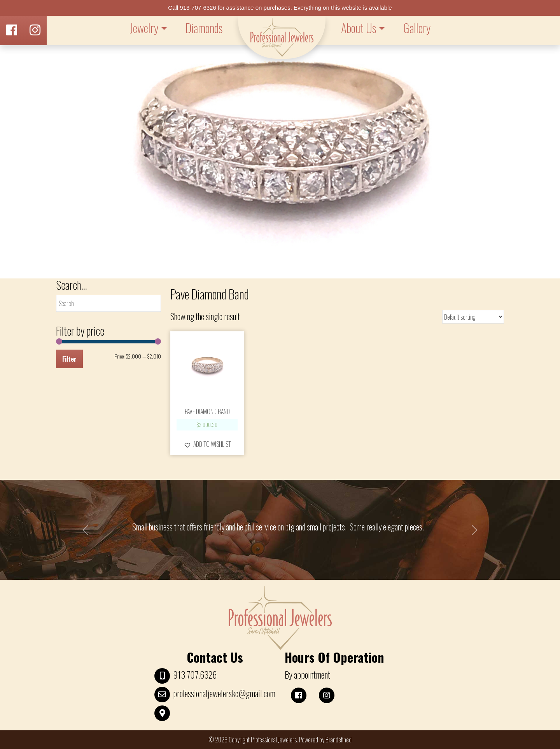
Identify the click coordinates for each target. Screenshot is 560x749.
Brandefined (339, 740)
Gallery (417, 28)
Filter (69, 359)
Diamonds (204, 28)
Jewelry (144, 28)
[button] (207, 444)
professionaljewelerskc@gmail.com (224, 693)
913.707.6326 (195, 675)
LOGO (282, 37)
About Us (359, 28)
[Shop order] (473, 317)
